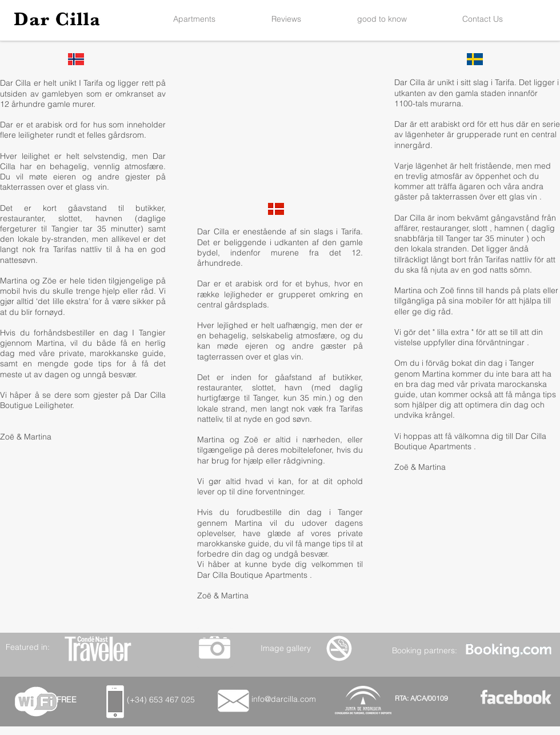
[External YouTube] (279, 137)
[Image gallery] (285, 648)
